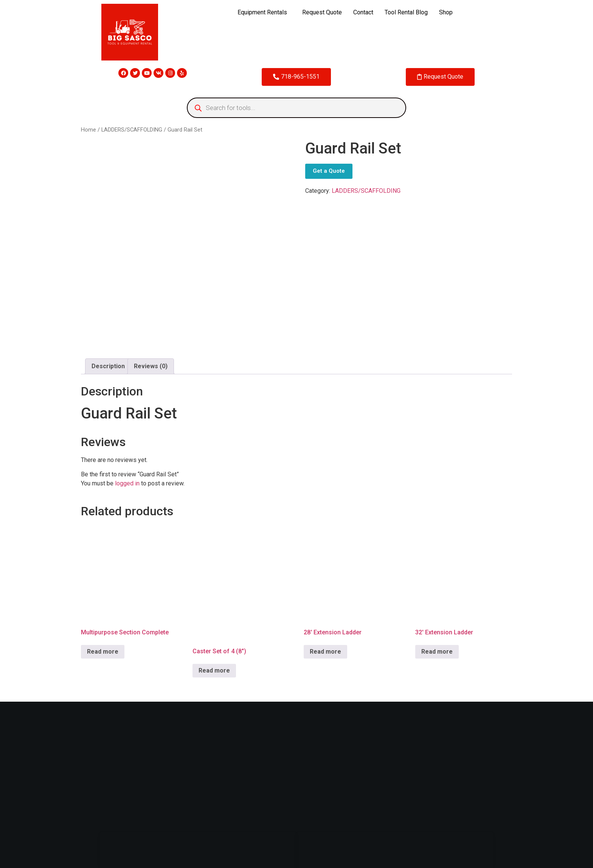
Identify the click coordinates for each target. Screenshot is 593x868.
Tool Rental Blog (406, 12)
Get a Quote (329, 171)
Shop (446, 12)
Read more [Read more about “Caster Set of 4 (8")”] (214, 670)
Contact (363, 12)
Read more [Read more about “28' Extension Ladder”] (325, 652)
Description (108, 366)
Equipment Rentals (262, 12)
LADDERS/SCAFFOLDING (132, 130)
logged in (127, 483)
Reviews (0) (151, 366)
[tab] (108, 366)
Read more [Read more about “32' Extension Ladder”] (437, 652)
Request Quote (322, 12)
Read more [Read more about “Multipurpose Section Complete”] (103, 652)
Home (88, 130)
